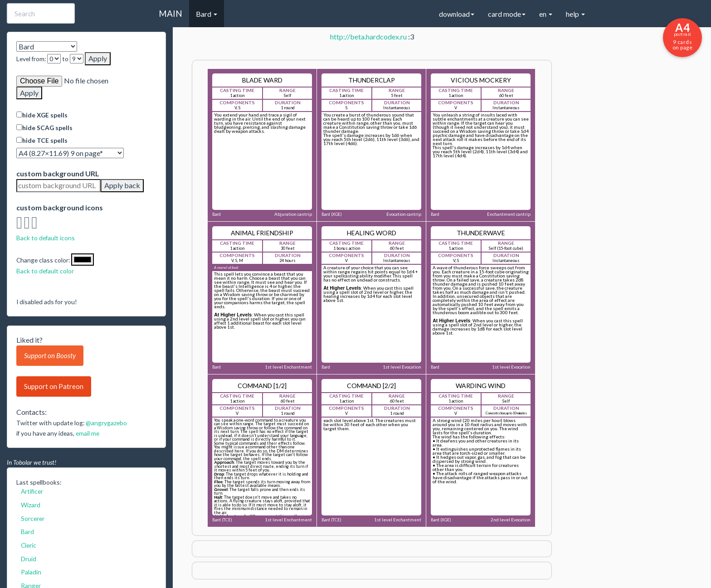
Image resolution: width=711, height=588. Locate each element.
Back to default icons (46, 238)
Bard (27, 532)
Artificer (32, 491)
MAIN (170, 13)
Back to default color (45, 271)
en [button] (546, 14)
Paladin (31, 572)
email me (88, 433)
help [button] (575, 14)
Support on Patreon (54, 386)
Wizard (31, 505)
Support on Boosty (50, 355)
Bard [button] (207, 14)
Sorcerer (33, 518)
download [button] (457, 14)
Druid (29, 559)
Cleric (29, 545)
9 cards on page (682, 36)
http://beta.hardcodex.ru (368, 36)
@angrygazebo (106, 423)
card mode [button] (507, 14)
